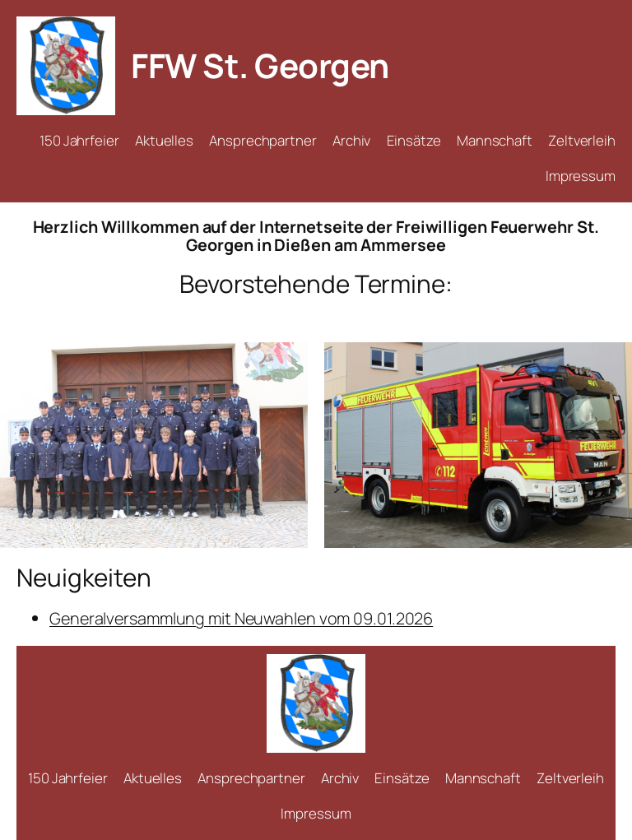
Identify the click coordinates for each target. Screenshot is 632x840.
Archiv (351, 140)
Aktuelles (164, 140)
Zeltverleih (582, 140)
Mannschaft (495, 140)
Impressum (581, 176)
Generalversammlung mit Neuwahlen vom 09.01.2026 (241, 618)
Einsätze (414, 140)
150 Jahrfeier (79, 140)
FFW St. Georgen (260, 65)
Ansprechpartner (263, 140)
